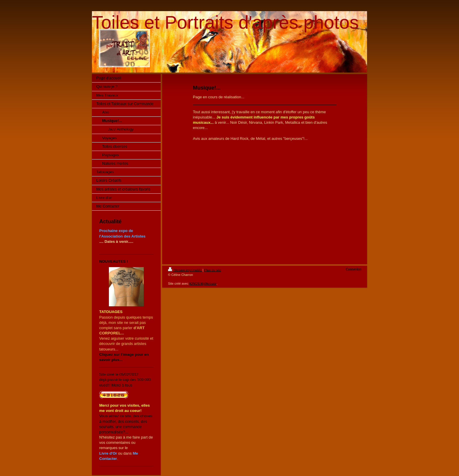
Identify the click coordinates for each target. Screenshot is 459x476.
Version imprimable (185, 270)
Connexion (353, 269)
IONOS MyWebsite (203, 283)
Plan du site (213, 270)
